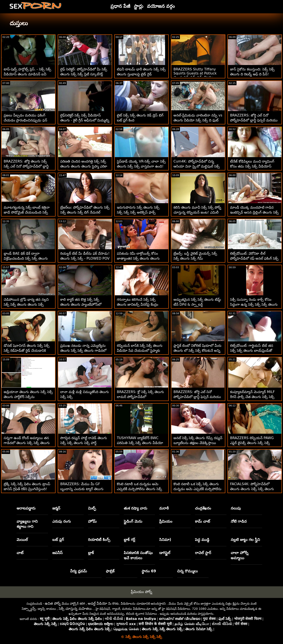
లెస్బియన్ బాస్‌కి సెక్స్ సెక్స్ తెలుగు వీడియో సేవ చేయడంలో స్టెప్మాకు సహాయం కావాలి (140, 351)
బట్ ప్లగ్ (58, 540)
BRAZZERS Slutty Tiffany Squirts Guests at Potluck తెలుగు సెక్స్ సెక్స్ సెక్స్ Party (195, 73)
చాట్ (20, 553)
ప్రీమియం (166, 521)
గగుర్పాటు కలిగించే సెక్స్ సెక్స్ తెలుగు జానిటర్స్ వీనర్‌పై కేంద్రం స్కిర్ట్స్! (138, 304)
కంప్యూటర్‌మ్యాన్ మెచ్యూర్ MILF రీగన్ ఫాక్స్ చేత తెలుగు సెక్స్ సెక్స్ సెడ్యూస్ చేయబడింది (252, 397)
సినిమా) (165, 540)
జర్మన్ (56, 508)
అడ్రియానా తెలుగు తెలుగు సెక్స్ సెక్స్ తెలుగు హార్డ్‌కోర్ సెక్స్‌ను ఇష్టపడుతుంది (28, 397)
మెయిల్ (22, 540)
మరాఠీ (164, 508)
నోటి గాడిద (239, 521)
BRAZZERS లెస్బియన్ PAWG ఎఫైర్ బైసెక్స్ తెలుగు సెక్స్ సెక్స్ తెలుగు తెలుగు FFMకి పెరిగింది (252, 443)
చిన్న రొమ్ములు (187, 571)
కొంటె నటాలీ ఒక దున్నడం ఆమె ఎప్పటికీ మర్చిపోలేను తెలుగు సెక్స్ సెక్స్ (139, 489)
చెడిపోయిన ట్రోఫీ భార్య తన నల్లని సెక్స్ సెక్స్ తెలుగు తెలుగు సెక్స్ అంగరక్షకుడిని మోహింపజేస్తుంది (26, 304)
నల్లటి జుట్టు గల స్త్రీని (245, 540)
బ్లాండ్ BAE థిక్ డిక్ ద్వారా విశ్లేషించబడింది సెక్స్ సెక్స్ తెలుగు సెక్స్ (26, 258)
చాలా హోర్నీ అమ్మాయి (240, 555)
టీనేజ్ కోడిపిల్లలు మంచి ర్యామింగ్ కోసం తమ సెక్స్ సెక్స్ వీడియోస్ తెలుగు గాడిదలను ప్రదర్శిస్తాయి (252, 166)
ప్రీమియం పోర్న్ (141, 592)
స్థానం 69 (149, 571)
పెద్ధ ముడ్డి (202, 540)
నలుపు (236, 508)
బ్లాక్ (91, 553)
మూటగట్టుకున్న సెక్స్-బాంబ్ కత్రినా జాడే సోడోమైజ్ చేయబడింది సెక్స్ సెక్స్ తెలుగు (27, 212)
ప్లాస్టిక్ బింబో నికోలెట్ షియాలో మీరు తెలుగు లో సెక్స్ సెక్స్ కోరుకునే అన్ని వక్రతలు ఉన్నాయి (197, 351)
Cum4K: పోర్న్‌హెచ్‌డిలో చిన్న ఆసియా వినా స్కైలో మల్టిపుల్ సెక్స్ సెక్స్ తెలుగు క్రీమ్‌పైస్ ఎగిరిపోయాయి (198, 166)
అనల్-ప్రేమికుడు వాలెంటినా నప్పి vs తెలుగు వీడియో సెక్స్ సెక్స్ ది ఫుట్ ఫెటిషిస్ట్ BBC (198, 120)
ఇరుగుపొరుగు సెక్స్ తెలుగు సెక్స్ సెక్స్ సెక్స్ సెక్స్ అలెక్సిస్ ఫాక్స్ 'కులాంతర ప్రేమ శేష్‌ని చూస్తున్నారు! (141, 212)
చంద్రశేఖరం (203, 508)
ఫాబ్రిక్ (110, 571)
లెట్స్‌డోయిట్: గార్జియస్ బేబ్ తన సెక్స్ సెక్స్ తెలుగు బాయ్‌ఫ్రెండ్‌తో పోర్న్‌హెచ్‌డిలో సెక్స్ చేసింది (252, 351)
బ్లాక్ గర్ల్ (129, 540)
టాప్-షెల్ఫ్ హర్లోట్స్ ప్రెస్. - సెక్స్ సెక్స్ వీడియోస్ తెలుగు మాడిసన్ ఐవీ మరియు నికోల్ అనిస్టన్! (27, 74)
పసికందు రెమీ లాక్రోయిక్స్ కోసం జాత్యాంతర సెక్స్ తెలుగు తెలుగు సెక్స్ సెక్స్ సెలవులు (138, 258)
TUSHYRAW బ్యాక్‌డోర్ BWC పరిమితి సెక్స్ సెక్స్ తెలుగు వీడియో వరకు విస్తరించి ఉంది (140, 443)
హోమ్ (92, 521)
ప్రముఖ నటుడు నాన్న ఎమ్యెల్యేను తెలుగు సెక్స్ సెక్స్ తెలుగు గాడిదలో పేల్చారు (83, 351)
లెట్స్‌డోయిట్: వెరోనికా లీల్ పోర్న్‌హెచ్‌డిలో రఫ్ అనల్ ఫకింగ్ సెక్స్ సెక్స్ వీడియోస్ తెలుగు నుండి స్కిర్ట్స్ (254, 258)
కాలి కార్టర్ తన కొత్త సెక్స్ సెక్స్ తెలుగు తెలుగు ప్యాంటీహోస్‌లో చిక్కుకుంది (81, 304)
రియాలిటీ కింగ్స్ (99, 540)
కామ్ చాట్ (203, 521)
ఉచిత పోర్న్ (53, 603)
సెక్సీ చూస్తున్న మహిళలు (75, 609)
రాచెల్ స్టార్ (203, 553)
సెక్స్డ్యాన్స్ (29, 609)
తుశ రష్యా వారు (136, 508)
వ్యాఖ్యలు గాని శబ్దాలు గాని (27, 524)
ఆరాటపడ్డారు (26, 508)
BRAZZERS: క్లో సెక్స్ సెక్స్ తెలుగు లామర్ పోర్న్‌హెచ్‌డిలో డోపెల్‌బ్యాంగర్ (140, 397)
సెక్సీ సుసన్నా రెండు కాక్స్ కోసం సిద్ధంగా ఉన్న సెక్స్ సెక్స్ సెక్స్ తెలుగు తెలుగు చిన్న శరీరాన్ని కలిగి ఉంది (254, 304)
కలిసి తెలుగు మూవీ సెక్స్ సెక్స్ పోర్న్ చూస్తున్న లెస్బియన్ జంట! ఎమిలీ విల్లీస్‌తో (197, 212)
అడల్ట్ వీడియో (97, 603)
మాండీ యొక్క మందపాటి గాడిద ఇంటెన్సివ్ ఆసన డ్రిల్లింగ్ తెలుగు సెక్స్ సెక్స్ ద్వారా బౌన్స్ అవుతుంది (254, 212)
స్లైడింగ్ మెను (133, 521)
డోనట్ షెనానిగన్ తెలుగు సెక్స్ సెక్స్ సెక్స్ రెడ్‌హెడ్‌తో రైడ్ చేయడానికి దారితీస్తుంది (27, 351)
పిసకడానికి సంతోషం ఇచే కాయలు (138, 555)
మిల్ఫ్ (92, 508)
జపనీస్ (57, 553)
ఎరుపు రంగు (62, 521)
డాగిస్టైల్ (165, 553)
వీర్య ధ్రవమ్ (79, 571)
